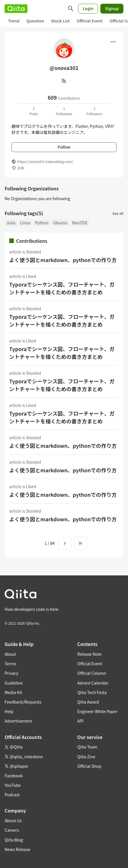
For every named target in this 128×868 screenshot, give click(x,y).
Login (88, 8)
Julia (11, 223)
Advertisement (18, 721)
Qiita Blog (14, 840)
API (80, 721)
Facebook (14, 776)
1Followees (64, 111)
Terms (10, 664)
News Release (17, 849)
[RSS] (64, 81)
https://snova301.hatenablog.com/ (45, 161)
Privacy (11, 673)
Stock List (60, 21)
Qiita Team (87, 747)
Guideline (14, 683)
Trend (14, 21)
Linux (25, 223)
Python (42, 223)
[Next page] (65, 543)
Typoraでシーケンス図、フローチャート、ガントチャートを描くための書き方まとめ (62, 288)
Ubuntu (60, 223)
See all (118, 213)
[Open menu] (113, 42)
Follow (64, 147)
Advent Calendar (93, 683)
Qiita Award (88, 702)
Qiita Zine (86, 757)
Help (9, 711)
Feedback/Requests (23, 702)
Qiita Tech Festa (92, 692)
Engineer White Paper (97, 711)
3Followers (94, 111)
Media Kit (13, 692)
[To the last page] (80, 543)
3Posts (34, 111)
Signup (112, 8)
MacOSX (80, 223)
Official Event (90, 21)
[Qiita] (16, 9)
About (10, 654)
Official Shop (89, 766)
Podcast (12, 795)
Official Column (92, 673)
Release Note (89, 654)
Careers (12, 830)
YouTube (13, 785)
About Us (13, 820)
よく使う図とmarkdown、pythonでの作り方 (63, 260)
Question (35, 21)
